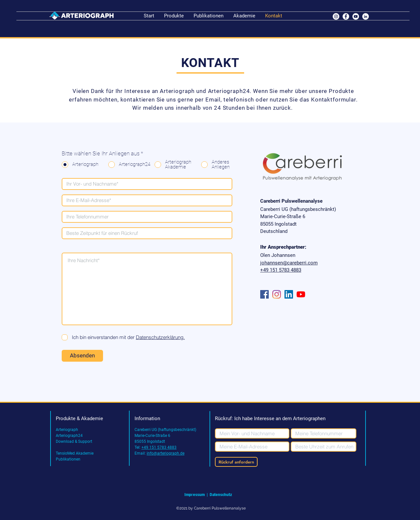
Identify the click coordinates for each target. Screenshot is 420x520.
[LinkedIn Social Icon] (289, 294)
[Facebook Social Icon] (264, 294)
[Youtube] (301, 294)
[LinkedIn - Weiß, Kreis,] (366, 16)
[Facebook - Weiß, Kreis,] (346, 16)
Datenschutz (221, 495)
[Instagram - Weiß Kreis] (336, 16)
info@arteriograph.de (166, 453)
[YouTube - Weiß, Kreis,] (356, 16)
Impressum (195, 495)
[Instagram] (277, 294)
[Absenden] (82, 356)
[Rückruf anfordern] (236, 462)
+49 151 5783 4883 (159, 447)
